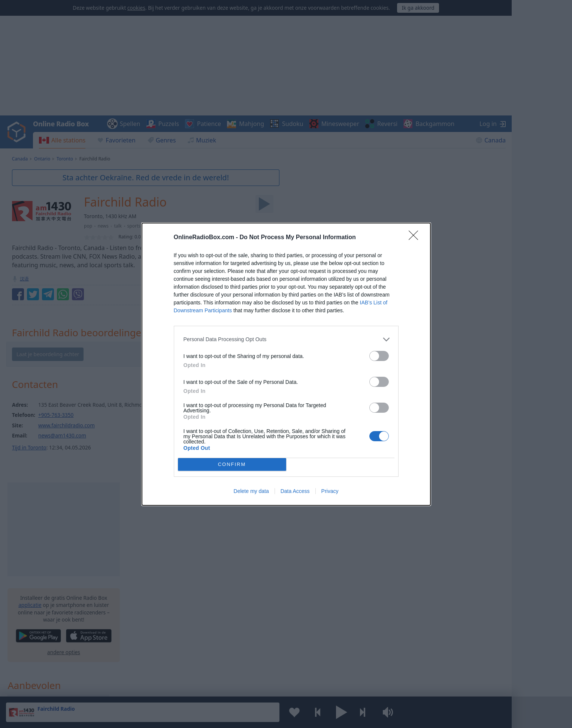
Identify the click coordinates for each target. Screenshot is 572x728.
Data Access (295, 491)
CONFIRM (232, 464)
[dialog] (286, 364)
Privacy (330, 491)
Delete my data (251, 491)
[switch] (379, 356)
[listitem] (286, 339)
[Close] (416, 238)
